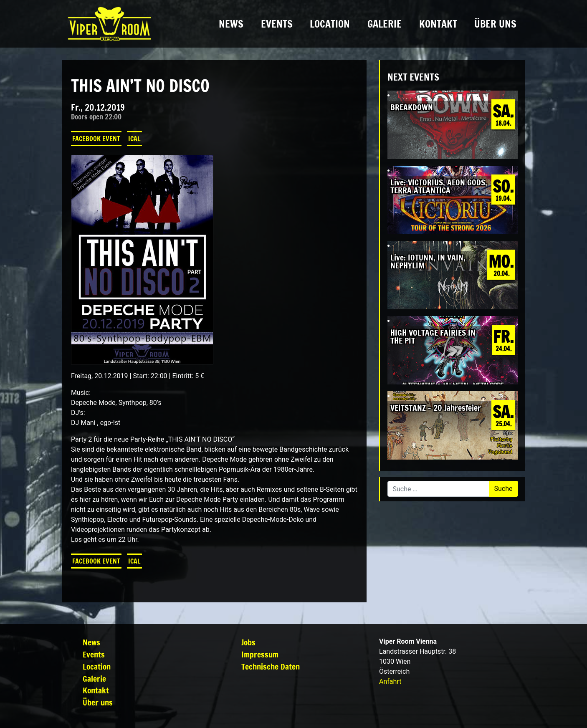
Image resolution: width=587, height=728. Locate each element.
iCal (134, 139)
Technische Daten (271, 666)
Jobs (248, 642)
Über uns (495, 24)
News (231, 24)
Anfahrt (390, 681)
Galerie (385, 24)
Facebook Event (96, 139)
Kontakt (438, 24)
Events (277, 24)
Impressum (260, 654)
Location (330, 24)
